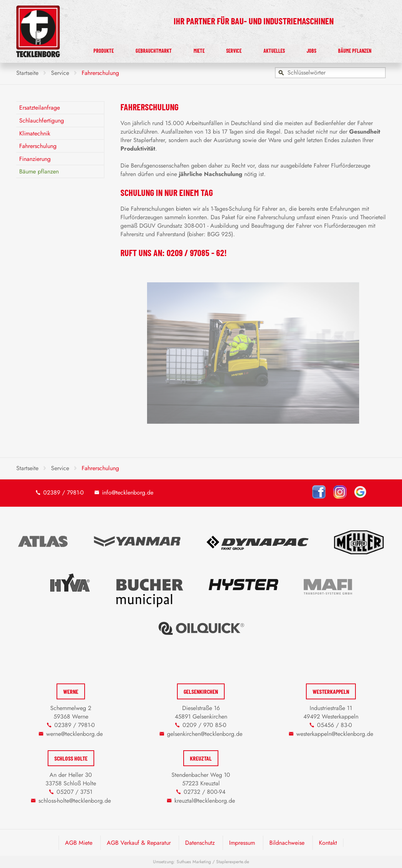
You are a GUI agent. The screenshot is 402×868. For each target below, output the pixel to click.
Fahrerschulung (38, 146)
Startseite (27, 73)
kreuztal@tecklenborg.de (205, 801)
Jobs (320, 49)
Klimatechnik (35, 133)
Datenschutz (200, 843)
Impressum (242, 843)
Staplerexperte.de (233, 862)
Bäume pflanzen (359, 49)
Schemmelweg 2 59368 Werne (71, 712)
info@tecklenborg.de (128, 492)
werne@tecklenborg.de (74, 734)
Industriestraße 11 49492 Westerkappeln (331, 712)
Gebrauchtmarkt (186, 49)
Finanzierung (35, 159)
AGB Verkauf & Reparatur (139, 843)
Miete (227, 49)
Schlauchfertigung (42, 120)
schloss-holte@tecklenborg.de (75, 801)
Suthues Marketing (194, 862)
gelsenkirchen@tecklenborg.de (205, 734)
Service (255, 49)
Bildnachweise (287, 843)
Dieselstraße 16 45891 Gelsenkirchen (201, 712)
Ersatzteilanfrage (40, 108)
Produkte (139, 49)
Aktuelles (290, 49)
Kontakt (328, 843)
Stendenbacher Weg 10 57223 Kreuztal (201, 779)
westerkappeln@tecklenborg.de (335, 734)
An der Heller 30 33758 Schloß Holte (71, 779)
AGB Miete (79, 843)
